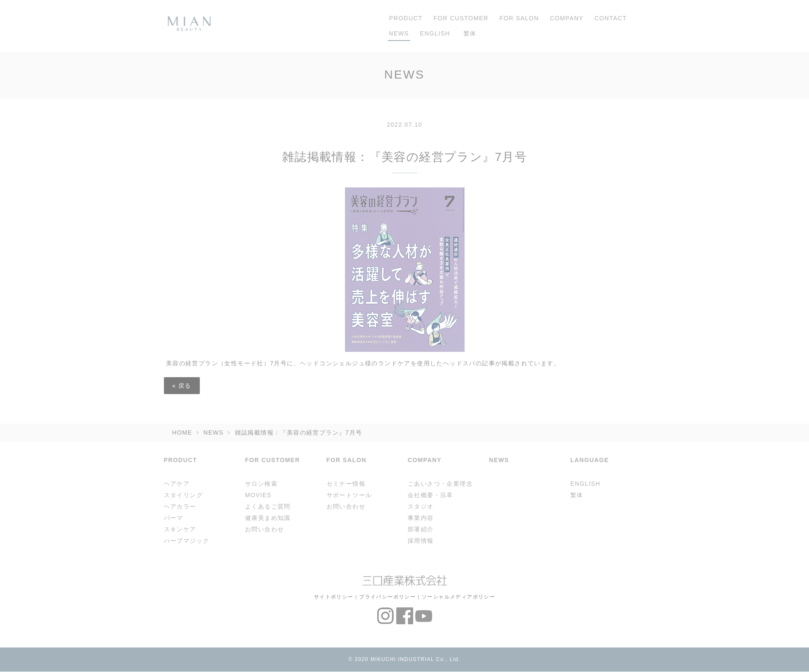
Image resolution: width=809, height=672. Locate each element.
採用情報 (421, 541)
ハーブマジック (187, 541)
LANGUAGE (590, 460)
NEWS (399, 33)
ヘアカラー (180, 506)
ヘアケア (177, 484)
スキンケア (180, 529)
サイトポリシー (334, 597)
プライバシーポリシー (387, 597)
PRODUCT (404, 18)
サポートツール (349, 495)
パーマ (174, 518)
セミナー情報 (346, 484)
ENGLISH (435, 33)
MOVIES (258, 495)
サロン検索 (261, 484)
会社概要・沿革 (430, 495)
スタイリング (183, 495)
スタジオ (421, 506)
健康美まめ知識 (268, 518)
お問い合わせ (264, 529)
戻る (182, 386)
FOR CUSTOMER (461, 18)
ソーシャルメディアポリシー (458, 597)
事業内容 (421, 518)
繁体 (469, 33)
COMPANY (567, 18)
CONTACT (610, 18)
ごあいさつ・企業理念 (440, 484)
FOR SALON (519, 18)
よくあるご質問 (268, 506)
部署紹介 (421, 529)
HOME (183, 433)
